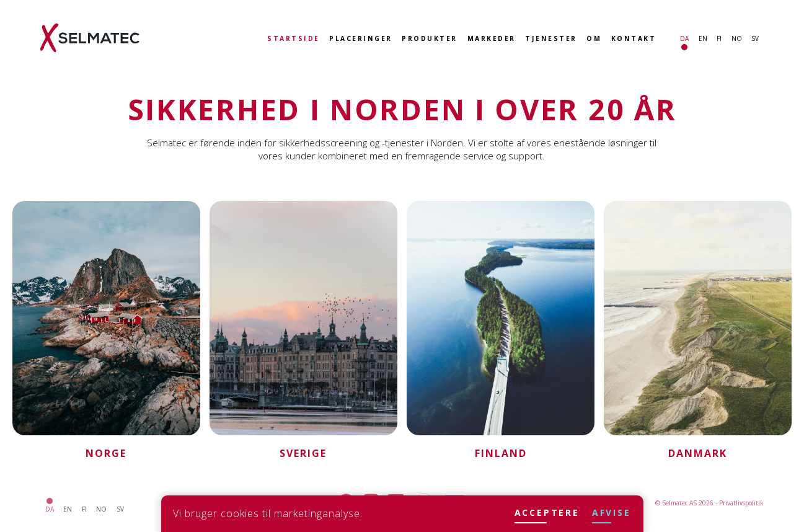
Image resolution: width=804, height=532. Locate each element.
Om (594, 38)
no (737, 38)
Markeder (492, 38)
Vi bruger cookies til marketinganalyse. (268, 513)
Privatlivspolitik (741, 503)
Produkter (430, 38)
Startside (294, 38)
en (703, 38)
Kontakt (634, 38)
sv (755, 38)
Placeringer (361, 38)
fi (719, 38)
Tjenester (551, 38)
